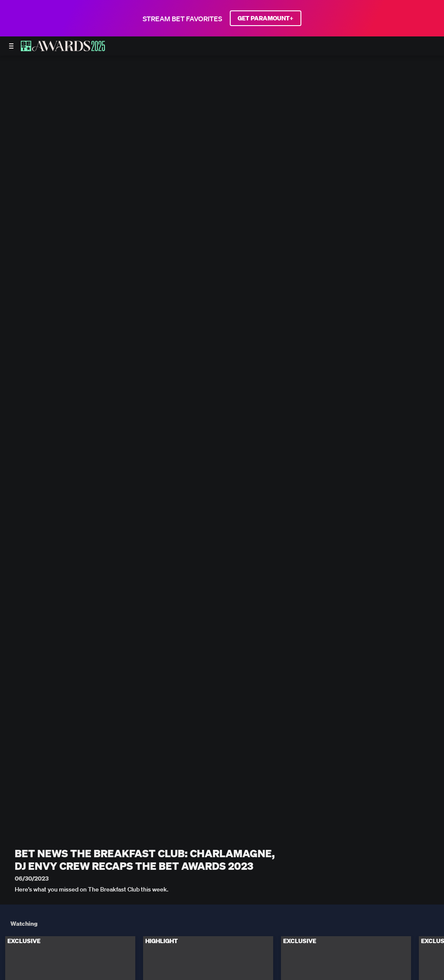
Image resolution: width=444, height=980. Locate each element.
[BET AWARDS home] (63, 49)
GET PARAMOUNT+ (266, 18)
